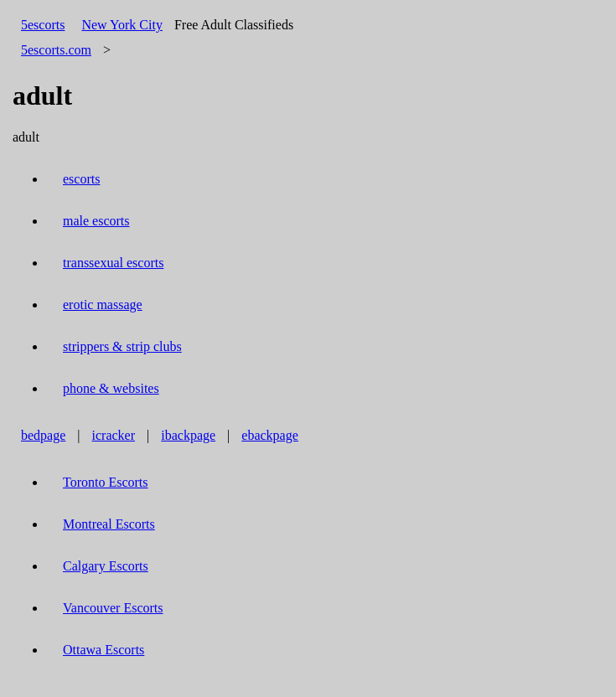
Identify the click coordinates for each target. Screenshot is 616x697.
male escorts (96, 221)
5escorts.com (56, 50)
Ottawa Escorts (104, 650)
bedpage (43, 435)
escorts (81, 179)
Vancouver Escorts (113, 608)
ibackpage (188, 435)
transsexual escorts (113, 263)
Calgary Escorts (106, 566)
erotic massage (103, 305)
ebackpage (270, 435)
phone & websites (111, 388)
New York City (122, 25)
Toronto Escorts (106, 482)
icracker (114, 435)
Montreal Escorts (109, 524)
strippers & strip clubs (122, 346)
